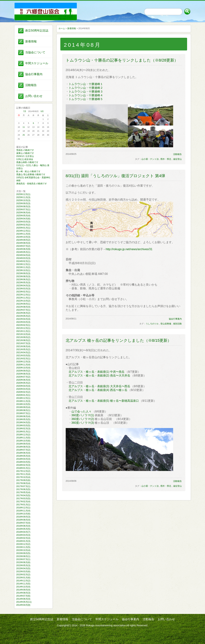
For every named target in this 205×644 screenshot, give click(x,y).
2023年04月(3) (23, 286)
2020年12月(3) (23, 362)
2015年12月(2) (23, 544)
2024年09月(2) (23, 240)
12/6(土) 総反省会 (25, 159)
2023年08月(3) (23, 276)
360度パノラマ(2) (83, 419)
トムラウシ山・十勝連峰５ (86, 99)
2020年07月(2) (23, 377)
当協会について (35, 52)
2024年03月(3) (23, 258)
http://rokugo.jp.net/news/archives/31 (129, 249)
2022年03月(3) (23, 322)
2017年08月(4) (23, 483)
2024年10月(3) (23, 237)
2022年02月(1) (23, 325)
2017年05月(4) (23, 492)
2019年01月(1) (23, 432)
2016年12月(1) (23, 508)
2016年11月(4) (23, 511)
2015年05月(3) (23, 565)
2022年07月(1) (23, 310)
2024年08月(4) (23, 243)
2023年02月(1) (23, 292)
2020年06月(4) (23, 380)
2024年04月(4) (23, 255)
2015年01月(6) (23, 578)
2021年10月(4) (23, 334)
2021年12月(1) (23, 328)
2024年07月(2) (23, 246)
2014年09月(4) (23, 590)
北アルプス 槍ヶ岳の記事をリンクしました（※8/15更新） (119, 340)
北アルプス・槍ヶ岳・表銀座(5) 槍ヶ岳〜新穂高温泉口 (104, 401)
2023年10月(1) (23, 270)
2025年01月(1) (23, 228)
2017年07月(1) (23, 486)
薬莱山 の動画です (25, 153)
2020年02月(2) (23, 392)
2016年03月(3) (23, 535)
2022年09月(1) (23, 304)
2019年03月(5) (23, 426)
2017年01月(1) (23, 505)
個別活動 (177, 324)
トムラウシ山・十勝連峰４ (86, 95)
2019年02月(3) (23, 429)
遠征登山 (177, 159)
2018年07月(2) (23, 450)
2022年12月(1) (23, 295)
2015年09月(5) (23, 553)
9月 (42, 111)
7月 (25, 111)
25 (24, 135)
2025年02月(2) (23, 225)
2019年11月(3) (23, 401)
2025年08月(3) (23, 206)
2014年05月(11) (24, 602)
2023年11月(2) (23, 267)
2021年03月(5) (23, 356)
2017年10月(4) (23, 477)
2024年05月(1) (23, 252)
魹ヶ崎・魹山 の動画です (28, 171)
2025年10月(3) (23, 200)
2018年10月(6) (23, 441)
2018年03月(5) (23, 462)
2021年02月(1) (23, 359)
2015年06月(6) (23, 562)
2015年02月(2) (23, 575)
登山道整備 (166, 324)
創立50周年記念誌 (37, 31)
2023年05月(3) (23, 283)
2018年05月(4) (23, 456)
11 (24, 127)
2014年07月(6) (23, 596)
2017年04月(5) (23, 495)
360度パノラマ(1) (83, 415)
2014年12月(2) (23, 581)
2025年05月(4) (23, 216)
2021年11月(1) (23, 331)
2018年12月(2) (23, 435)
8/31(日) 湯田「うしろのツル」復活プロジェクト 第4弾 (115, 176)
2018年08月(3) (23, 447)
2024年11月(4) (23, 234)
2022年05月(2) (23, 316)
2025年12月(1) (23, 194)
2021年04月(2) (23, 353)
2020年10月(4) (23, 368)
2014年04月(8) (23, 605)
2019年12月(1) (23, 398)
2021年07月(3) (23, 343)
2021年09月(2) (23, 337)
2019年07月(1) (23, 413)
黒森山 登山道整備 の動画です (31, 174)
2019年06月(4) (23, 416)
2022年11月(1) (23, 298)
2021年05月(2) (23, 349)
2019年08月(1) (23, 410)
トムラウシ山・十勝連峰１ (86, 84)
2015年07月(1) (23, 559)
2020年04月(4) (23, 386)
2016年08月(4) (23, 520)
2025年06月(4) (23, 213)
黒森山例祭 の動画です (27, 162)
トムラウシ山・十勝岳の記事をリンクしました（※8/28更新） (122, 60)
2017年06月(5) (23, 489)
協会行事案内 (34, 74)
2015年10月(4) (23, 550)
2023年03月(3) (23, 289)
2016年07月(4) (23, 523)
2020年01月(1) (23, 395)
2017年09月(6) (23, 480)
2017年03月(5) (23, 499)
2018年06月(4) (23, 453)
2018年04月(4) (23, 459)
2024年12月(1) (23, 231)
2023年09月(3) (23, 273)
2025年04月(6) (23, 219)
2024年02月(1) (23, 261)
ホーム (62, 28)
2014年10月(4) (23, 587)
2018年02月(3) (23, 465)
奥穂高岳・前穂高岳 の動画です (32, 184)
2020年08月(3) (23, 374)
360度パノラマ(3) (83, 423)
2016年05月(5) (23, 529)
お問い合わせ (34, 96)
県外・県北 (166, 159)
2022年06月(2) (23, 313)
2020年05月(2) (23, 383)
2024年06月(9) (23, 249)
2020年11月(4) (23, 365)
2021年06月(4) (23, 346)
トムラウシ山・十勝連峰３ (86, 92)
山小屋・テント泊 (150, 159)
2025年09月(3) (23, 203)
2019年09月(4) (23, 407)
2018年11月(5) (23, 438)
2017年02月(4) (23, 502)
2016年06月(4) (23, 526)
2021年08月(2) (23, 340)
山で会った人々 (81, 411)
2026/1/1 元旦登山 (25, 156)
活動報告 (31, 85)
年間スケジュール (37, 63)
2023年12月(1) (23, 264)
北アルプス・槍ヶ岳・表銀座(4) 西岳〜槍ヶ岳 (98, 390)
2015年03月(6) (23, 572)
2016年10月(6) (23, 514)
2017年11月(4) (23, 474)
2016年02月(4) (23, 538)
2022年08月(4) (23, 307)
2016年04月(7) (23, 532)
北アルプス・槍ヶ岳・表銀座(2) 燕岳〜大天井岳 (99, 376)
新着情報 (31, 41)
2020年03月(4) (23, 389)
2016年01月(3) (23, 541)
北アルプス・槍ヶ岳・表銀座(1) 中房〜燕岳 (97, 372)
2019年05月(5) (23, 419)
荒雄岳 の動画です (25, 150)
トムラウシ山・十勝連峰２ (86, 88)
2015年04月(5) (23, 568)
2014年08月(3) (23, 593)
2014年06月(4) (23, 599)
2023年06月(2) (23, 280)
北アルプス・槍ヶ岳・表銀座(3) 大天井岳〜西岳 (99, 386)
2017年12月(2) (23, 471)
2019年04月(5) (23, 422)
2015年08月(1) (23, 556)
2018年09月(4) (23, 444)
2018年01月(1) (23, 468)
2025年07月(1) (23, 210)
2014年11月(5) (23, 584)
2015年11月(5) (23, 547)
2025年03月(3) (23, 222)
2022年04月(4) (23, 319)
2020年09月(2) (23, 371)
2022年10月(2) (23, 301)
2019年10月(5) (23, 404)
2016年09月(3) (23, 517)
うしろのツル (152, 324)
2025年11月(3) (23, 197)
